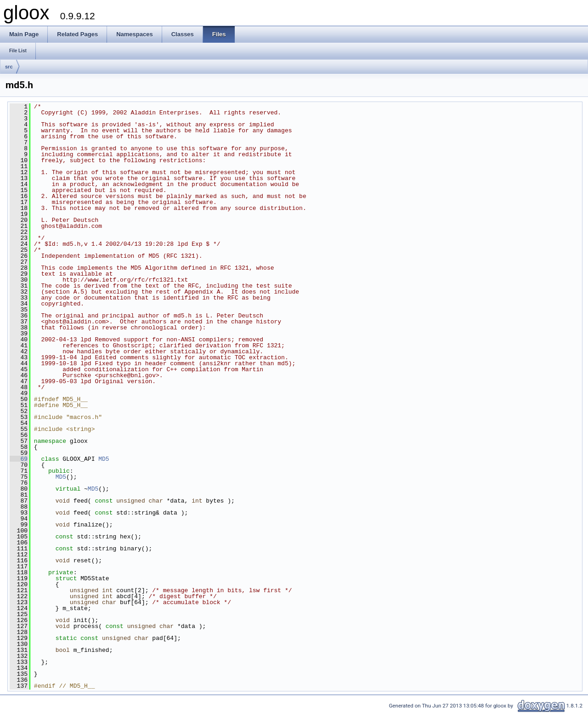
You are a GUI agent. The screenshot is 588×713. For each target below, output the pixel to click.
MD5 (104, 459)
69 (19, 459)
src (9, 67)
